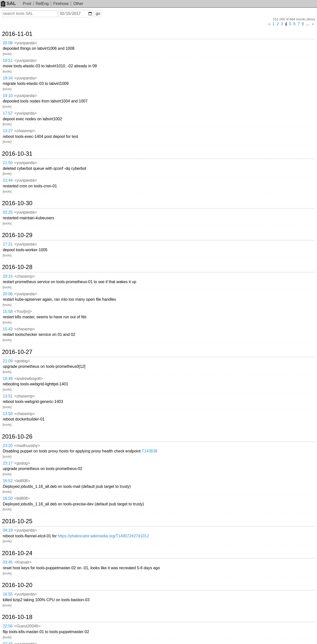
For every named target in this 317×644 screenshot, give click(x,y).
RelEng (42, 4)
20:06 (8, 294)
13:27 (8, 131)
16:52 (8, 481)
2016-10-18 (17, 617)
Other (78, 4)
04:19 (8, 530)
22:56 (8, 626)
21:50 (8, 163)
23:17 (8, 463)
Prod (27, 4)
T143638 (149, 451)
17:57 (8, 113)
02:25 (8, 212)
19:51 (8, 61)
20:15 (8, 276)
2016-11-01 (17, 34)
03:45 (8, 562)
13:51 (8, 396)
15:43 (8, 329)
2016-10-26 (17, 437)
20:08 (8, 43)
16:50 (8, 498)
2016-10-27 (17, 352)
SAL (8, 3)
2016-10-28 (17, 267)
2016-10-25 (17, 521)
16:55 (8, 594)
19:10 (8, 96)
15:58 (8, 311)
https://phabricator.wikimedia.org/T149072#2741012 (104, 536)
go (98, 13)
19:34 (8, 78)
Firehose (61, 4)
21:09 (8, 361)
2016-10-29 (17, 235)
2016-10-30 (17, 203)
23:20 (8, 446)
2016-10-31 (17, 154)
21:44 (8, 180)
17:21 (8, 244)
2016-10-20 (17, 585)
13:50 (8, 414)
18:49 (8, 379)
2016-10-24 (17, 553)
